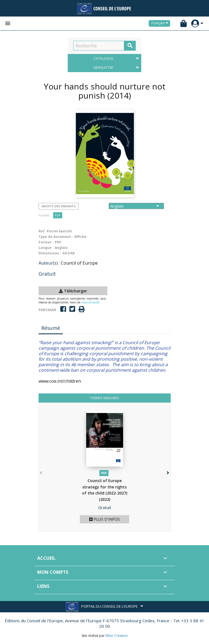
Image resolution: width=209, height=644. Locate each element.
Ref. (42, 231)
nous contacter (91, 302)
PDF (58, 215)
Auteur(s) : (49, 263)
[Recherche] (99, 46)
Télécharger (73, 291)
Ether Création (117, 636)
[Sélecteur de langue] (161, 23)
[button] (168, 472)
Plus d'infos (104, 519)
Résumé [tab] (51, 328)
